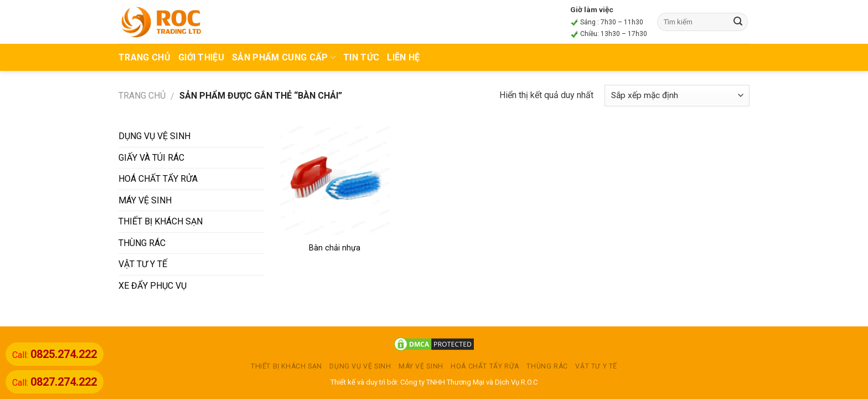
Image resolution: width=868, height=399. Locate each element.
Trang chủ (142, 96)
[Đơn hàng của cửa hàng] (677, 96)
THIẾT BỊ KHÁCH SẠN (161, 221)
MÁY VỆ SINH (145, 200)
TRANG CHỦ (144, 57)
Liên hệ (403, 57)
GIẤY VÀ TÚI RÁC (151, 158)
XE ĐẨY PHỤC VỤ (153, 286)
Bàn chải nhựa (335, 248)
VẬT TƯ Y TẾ (143, 264)
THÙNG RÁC (142, 243)
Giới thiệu (201, 57)
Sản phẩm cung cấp (284, 57)
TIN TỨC (361, 57)
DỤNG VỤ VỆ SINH (154, 136)
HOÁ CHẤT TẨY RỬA (158, 179)
